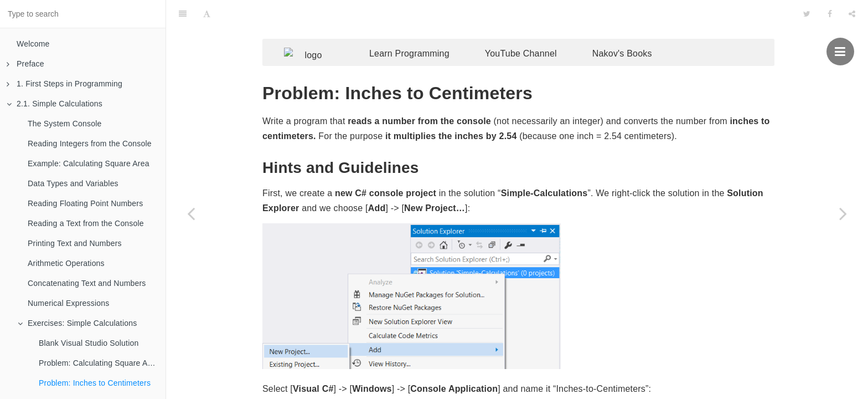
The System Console (65, 124)
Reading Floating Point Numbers (85, 203)
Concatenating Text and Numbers (87, 283)
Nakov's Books (639, 32)
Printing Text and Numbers (75, 243)
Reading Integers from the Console (90, 144)
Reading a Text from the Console (86, 223)
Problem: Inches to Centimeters (95, 383)
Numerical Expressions (68, 303)
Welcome (33, 44)
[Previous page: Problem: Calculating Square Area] (191, 213)
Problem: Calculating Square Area (99, 363)
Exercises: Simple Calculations (77, 323)
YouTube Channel (538, 32)
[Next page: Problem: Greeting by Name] (843, 213)
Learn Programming (426, 32)
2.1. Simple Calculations (55, 104)
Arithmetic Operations (66, 263)
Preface (25, 64)
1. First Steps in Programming (64, 84)
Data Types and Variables (73, 183)
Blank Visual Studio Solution (89, 343)
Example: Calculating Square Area (89, 163)
